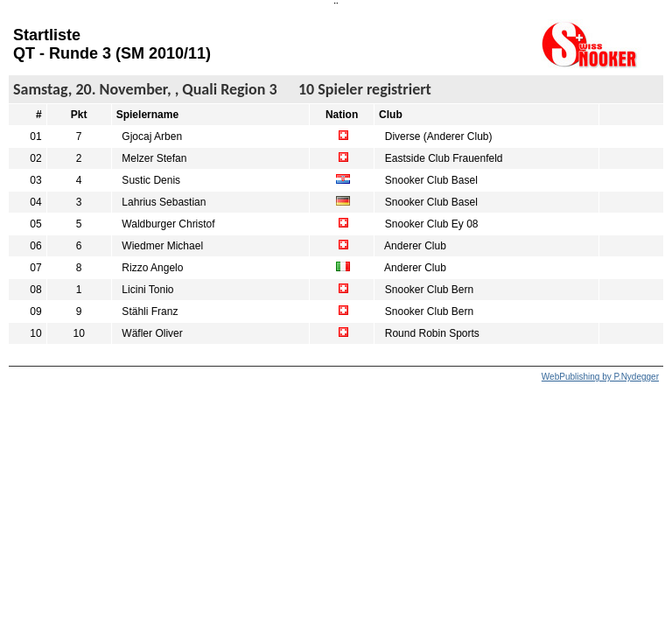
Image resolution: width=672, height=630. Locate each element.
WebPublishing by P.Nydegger (600, 377)
